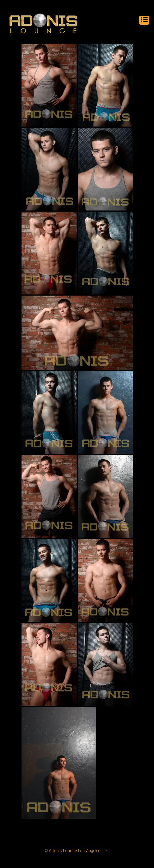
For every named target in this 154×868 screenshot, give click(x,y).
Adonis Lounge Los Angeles (75, 851)
